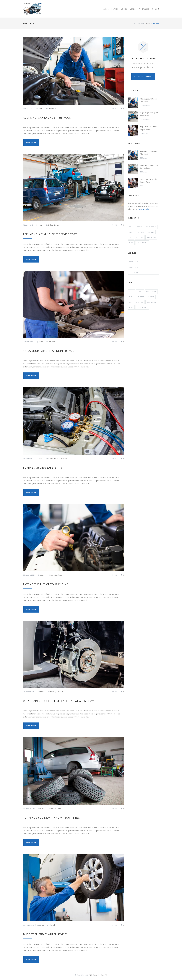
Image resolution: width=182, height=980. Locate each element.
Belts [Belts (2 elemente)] (131, 292)
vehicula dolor (144, 209)
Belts (50, 342)
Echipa (133, 9)
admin (41, 108)
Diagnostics (54, 575)
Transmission (62, 458)
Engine (50, 108)
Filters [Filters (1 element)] (141, 297)
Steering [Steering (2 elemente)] (140, 302)
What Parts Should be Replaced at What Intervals (60, 701)
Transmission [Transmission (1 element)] (142, 307)
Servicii (115, 9)
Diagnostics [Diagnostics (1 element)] (151, 292)
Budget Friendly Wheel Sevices (45, 934)
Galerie (124, 9)
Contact (156, 9)
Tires (60, 575)
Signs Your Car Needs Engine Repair (49, 351)
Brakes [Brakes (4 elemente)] (140, 292)
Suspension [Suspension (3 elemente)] (151, 302)
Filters (60, 808)
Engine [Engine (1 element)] (132, 297)
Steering (52, 692)
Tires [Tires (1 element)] (131, 307)
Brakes (50, 225)
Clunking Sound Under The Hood (47, 117)
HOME (148, 23)
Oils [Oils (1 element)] (131, 302)
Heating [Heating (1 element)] (151, 297)
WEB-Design (93, 975)
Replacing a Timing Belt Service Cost (50, 234)
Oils (55, 108)
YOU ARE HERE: (139, 23)
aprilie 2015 (143, 262)
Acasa (106, 9)
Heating (56, 225)
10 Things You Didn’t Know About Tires (51, 818)
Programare (144, 9)
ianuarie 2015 (143, 272)
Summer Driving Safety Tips (43, 468)
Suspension (52, 458)
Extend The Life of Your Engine (46, 584)
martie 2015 (143, 267)
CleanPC (104, 975)
